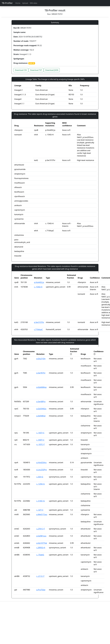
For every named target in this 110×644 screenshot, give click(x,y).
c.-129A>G (41, 484)
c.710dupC (38, 329)
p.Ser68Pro (41, 402)
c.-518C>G (41, 501)
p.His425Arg (41, 463)
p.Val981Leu (41, 536)
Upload (25, 3)
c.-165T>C (40, 433)
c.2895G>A (41, 548)
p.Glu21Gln (41, 359)
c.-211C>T (40, 576)
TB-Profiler (7, 3)
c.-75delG (40, 555)
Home (18, 3)
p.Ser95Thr (41, 373)
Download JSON (52, 70)
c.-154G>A (38, 287)
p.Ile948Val (41, 416)
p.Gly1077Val (42, 543)
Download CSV (21, 70)
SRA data (33, 3)
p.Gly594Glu (41, 409)
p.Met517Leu (42, 514)
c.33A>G (40, 477)
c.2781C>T (41, 529)
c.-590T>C (40, 440)
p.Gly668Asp (41, 387)
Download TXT (36, 70)
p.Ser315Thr (39, 322)
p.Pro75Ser (41, 590)
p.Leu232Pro (42, 470)
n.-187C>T (40, 444)
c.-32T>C (40, 510)
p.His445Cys (39, 282)
